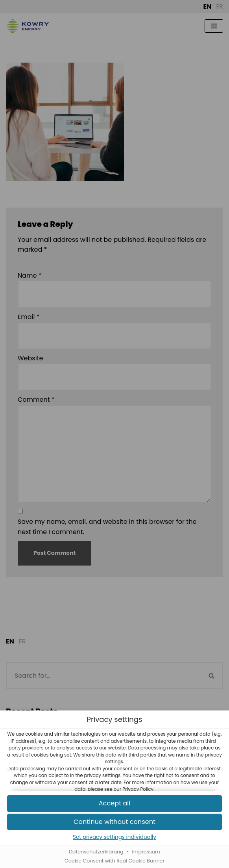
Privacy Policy (138, 789)
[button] (114, 822)
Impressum (146, 852)
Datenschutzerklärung (96, 852)
